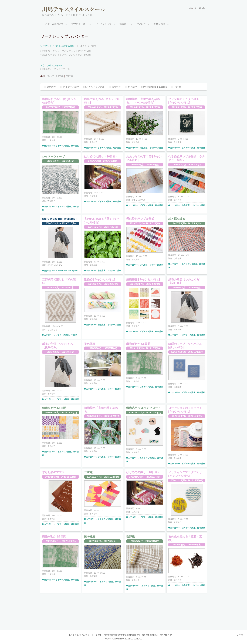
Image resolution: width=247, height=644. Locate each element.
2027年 (69, 76)
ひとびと (143, 24)
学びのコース (81, 24)
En (195, 8)
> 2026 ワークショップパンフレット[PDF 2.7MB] (65, 51)
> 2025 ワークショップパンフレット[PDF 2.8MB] (65, 55)
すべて (51, 76)
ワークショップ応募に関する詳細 (57, 46)
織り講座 (115, 87)
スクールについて (56, 24)
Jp (191, 8)
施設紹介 (126, 24)
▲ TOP (240, 635)
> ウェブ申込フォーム (52, 65)
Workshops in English (154, 87)
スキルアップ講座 (94, 87)
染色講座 (50, 87)
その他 (176, 87)
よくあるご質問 (88, 46)
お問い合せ (161, 24)
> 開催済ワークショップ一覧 (55, 69)
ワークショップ (105, 24)
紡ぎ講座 (131, 87)
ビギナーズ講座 (70, 87)
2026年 (60, 76)
